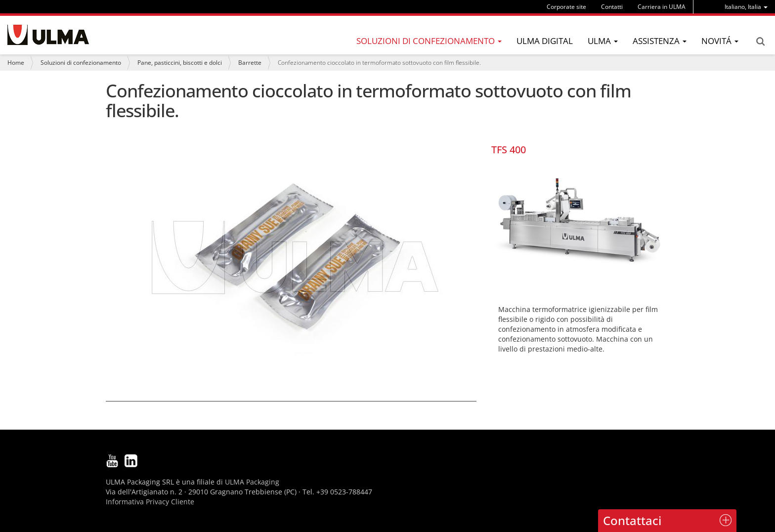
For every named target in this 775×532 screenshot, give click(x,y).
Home (16, 63)
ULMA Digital (545, 41)
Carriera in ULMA (662, 7)
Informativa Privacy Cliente (150, 502)
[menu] (746, 7)
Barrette (250, 63)
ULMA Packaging (252, 482)
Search (760, 42)
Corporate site (566, 7)
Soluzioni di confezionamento (81, 63)
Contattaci (632, 520)
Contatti (612, 7)
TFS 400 (509, 150)
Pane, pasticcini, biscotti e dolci (180, 63)
